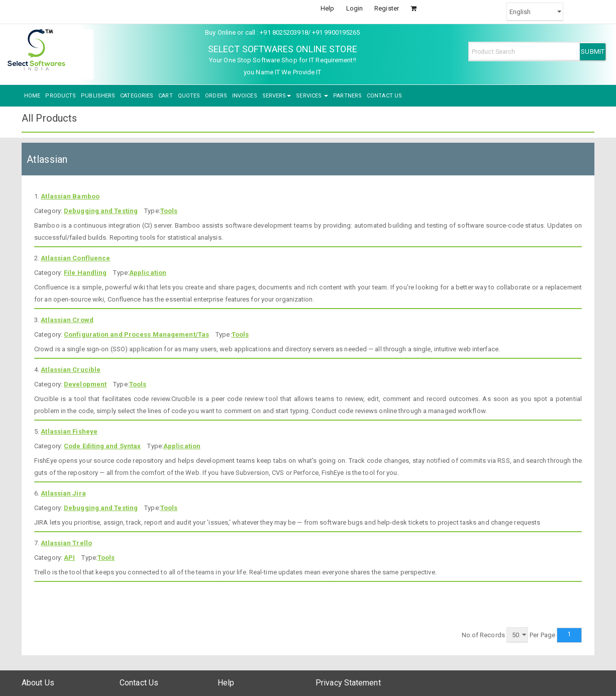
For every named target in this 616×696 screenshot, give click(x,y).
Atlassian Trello (66, 543)
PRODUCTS (61, 96)
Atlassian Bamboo (70, 196)
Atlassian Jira (63, 493)
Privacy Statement (348, 683)
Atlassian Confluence (75, 258)
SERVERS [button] (277, 96)
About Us (38, 683)
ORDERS (216, 96)
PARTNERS (347, 96)
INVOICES (245, 96)
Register (387, 8)
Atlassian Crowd (67, 320)
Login (355, 8)
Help (327, 8)
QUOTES (189, 96)
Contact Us (139, 683)
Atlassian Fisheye (69, 431)
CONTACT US (384, 96)
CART (165, 96)
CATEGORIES (137, 96)
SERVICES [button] (312, 96)
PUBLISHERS (98, 96)
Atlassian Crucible (71, 370)
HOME (32, 96)
